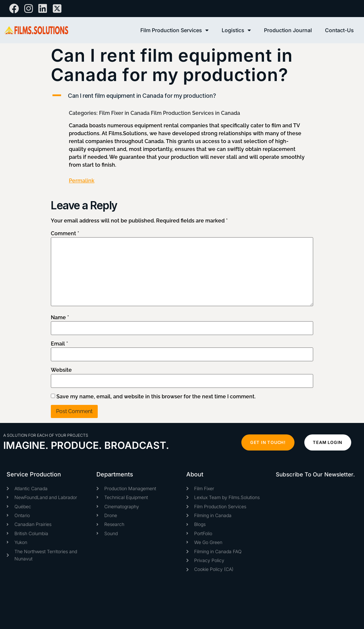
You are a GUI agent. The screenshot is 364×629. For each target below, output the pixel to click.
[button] (182, 96)
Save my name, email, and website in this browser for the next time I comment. (156, 397)
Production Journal (288, 30)
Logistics (236, 30)
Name (60, 318)
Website (61, 370)
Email (59, 344)
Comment (65, 234)
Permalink (82, 181)
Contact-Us (339, 30)
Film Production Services (174, 30)
